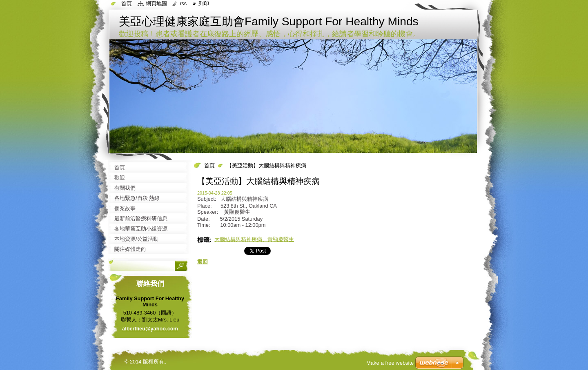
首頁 (209, 165)
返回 (203, 262)
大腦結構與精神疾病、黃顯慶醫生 (254, 239)
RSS (183, 3)
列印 (204, 3)
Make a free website (390, 363)
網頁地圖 (156, 3)
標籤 (203, 240)
